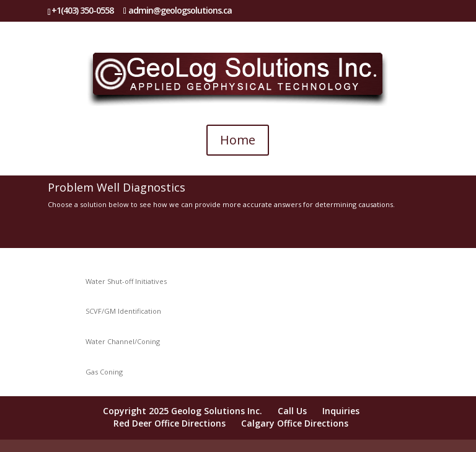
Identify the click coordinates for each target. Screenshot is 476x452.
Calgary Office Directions (295, 423)
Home (238, 140)
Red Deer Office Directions (170, 423)
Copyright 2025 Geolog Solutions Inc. (183, 411)
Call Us (292, 411)
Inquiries (341, 411)
